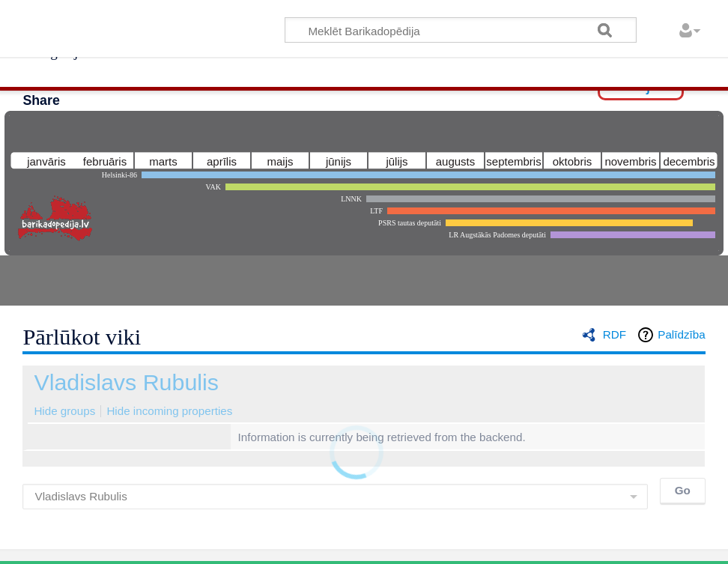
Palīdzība (681, 334)
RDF (615, 334)
